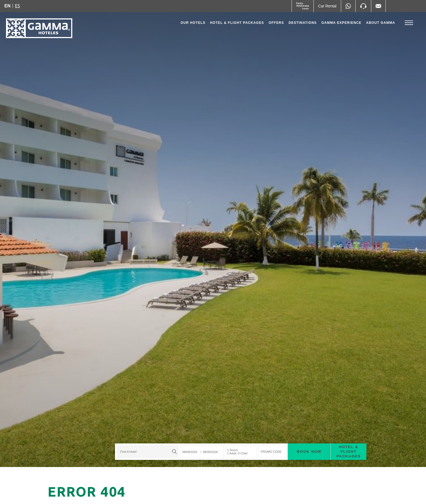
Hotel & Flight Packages (237, 24)
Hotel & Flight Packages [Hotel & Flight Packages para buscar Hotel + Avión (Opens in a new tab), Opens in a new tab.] (321, 435)
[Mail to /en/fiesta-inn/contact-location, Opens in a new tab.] (378, 6)
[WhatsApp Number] (348, 6)
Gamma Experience (341, 23)
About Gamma (381, 23)
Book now (281, 435)
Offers (276, 23)
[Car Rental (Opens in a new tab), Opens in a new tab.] (327, 6)
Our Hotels (193, 23)
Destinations (303, 23)
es (18, 6)
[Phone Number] (363, 6)
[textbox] (119, 435)
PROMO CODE (243, 435)
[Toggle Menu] (409, 23)
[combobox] (120, 435)
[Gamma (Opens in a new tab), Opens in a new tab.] (303, 6)
